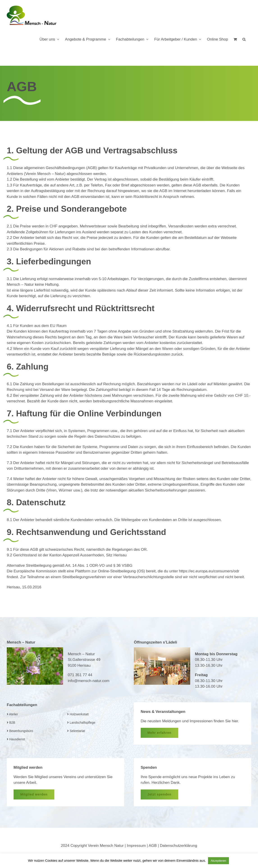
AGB (153, 846)
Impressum (136, 846)
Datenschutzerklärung (179, 846)
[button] (244, 39)
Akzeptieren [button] (218, 861)
